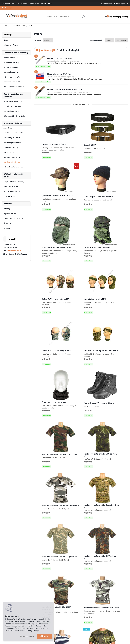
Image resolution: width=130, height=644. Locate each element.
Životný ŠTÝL (8, 223)
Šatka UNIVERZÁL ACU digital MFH (112, 255)
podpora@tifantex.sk (17, 254)
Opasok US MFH (75, 146)
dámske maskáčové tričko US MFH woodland (50, 469)
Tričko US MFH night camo (111, 521)
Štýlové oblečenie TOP (12, 77)
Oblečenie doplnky (11, 72)
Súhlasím (44, 636)
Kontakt (6, 587)
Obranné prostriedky (12, 143)
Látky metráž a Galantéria (14, 116)
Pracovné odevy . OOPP (13, 82)
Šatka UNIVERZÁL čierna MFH (80, 308)
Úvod (5, 26)
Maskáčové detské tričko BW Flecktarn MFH (112, 415)
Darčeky (7, 209)
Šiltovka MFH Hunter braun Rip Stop (112, 146)
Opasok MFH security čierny (49, 144)
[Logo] (17, 17)
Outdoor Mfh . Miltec (18, 26)
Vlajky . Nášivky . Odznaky (14, 182)
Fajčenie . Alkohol (10, 214)
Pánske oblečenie (11, 67)
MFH (30, 26)
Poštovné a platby (11, 579)
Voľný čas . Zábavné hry (13, 218)
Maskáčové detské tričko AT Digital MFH (80, 415)
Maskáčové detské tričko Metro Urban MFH (110, 362)
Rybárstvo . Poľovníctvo (13, 167)
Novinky (7, 40)
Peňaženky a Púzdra (12, 138)
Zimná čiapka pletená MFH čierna (48, 200)
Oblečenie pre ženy (11, 62)
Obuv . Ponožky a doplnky (14, 87)
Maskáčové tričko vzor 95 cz (49, 521)
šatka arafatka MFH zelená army (80, 199)
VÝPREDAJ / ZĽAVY (12, 45)
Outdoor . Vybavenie (12, 157)
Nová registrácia (122, 4)
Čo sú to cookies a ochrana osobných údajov (22, 631)
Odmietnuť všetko (27, 636)
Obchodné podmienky (12, 584)
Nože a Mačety (9, 152)
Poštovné (9, 8)
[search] (83, 17)
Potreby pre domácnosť (13, 101)
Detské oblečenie (10, 58)
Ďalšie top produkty (81, 104)
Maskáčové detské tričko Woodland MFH (47, 363)
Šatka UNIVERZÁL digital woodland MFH (47, 309)
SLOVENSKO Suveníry (12, 191)
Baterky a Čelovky (11, 147)
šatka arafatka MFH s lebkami (112, 200)
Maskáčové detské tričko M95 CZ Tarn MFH (81, 362)
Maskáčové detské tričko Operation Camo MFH (47, 415)
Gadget (7, 228)
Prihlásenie (108, 4)
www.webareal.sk (74, 642)
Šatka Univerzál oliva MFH (79, 255)
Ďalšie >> (95, 544)
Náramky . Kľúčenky (11, 186)
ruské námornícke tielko (110, 468)
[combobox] (110, 40)
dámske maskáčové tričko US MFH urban (81, 469)
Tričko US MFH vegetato (78, 521)
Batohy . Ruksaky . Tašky (13, 133)
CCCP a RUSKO (10, 196)
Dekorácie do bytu (11, 111)
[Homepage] (2, 8)
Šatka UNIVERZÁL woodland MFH (49, 255)
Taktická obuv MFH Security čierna (111, 309)
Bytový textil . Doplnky (12, 106)
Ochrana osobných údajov (14, 582)
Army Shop (8, 128)
